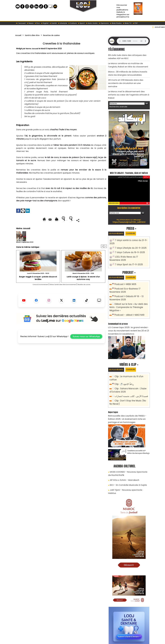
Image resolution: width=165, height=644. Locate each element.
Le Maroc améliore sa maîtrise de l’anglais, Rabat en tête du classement (126, 63)
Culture (73, 23)
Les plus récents (118, 225)
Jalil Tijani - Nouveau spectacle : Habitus (127, 460)
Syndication (89, 641)
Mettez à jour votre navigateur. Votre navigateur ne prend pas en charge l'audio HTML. (133, 41)
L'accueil (21, 23)
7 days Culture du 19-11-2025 (128, 241)
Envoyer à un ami (39, 220)
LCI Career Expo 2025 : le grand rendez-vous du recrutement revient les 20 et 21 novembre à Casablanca (128, 311)
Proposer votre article (66, 629)
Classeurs (135, 225)
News (30, 23)
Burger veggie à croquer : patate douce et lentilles (38, 285)
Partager (77, 229)
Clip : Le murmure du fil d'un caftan (130, 357)
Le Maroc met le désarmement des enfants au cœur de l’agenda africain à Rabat (128, 84)
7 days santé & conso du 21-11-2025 (131, 232)
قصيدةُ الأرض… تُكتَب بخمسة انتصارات (129, 372)
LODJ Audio (133, 630)
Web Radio (116, 23)
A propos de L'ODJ (33, 629)
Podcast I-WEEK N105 (124, 272)
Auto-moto (92, 23)
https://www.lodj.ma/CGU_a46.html (129, 214)
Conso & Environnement (30, 293)
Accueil (19, 35)
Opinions (104, 23)
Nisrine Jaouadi (32, 49)
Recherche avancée (117, 94)
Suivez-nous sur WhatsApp (86, 345)
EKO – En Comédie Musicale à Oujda (125, 456)
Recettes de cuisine (59, 35)
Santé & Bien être (36, 35)
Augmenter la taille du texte (91, 220)
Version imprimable (63, 220)
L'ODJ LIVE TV (99, 629)
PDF (135, 23)
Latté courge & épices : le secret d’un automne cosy (83, 285)
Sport (81, 23)
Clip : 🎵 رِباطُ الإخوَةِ (123, 361)
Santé (53, 23)
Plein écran (144, 173)
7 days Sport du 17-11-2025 (127, 252)
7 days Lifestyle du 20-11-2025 (129, 236)
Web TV (127, 23)
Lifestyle (63, 23)
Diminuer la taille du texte (55, 229)
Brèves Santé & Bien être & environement (64, 293)
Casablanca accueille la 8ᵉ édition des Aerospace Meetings (138, 425)
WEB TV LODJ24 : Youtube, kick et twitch (129, 162)
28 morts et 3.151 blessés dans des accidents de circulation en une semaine (129, 77)
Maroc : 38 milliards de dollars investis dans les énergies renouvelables (128, 70)
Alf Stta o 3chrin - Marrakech (122, 451)
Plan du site (76, 641)
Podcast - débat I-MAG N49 (127, 297)
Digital (45, 23)
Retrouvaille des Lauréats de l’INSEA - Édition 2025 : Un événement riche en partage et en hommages (127, 393)
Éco (37, 23)
